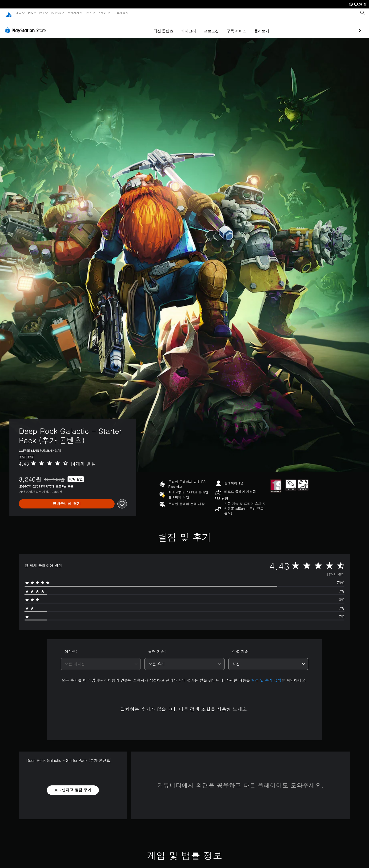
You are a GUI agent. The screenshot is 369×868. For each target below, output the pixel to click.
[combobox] (101, 660)
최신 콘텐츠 (136, 26)
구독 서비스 (209, 26)
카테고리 (161, 26)
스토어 (102, 13)
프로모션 (184, 26)
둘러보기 (234, 26)
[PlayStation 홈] (9, 13)
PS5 (30, 13)
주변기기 (73, 13)
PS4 (42, 13)
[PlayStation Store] (27, 26)
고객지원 (119, 13)
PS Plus (56, 13)
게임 (19, 13)
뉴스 (89, 13)
